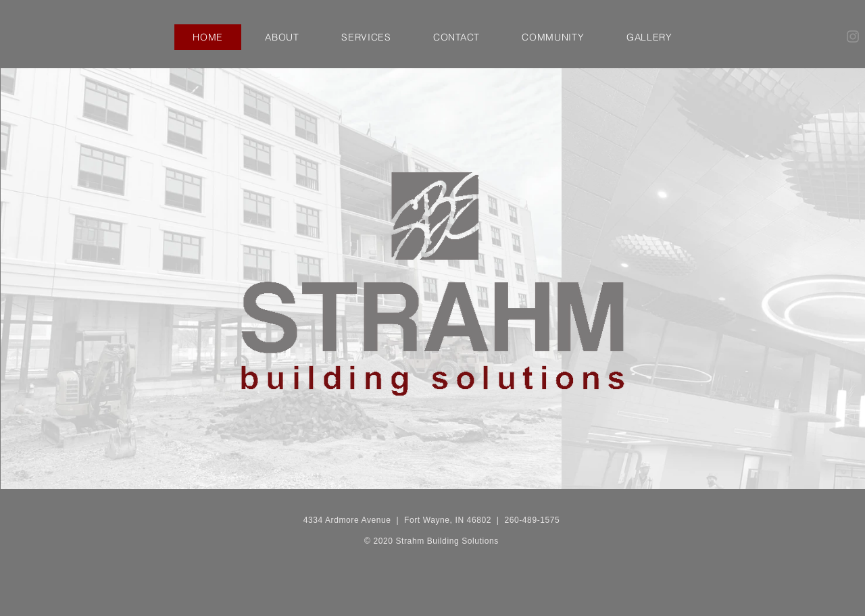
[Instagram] (853, 36)
